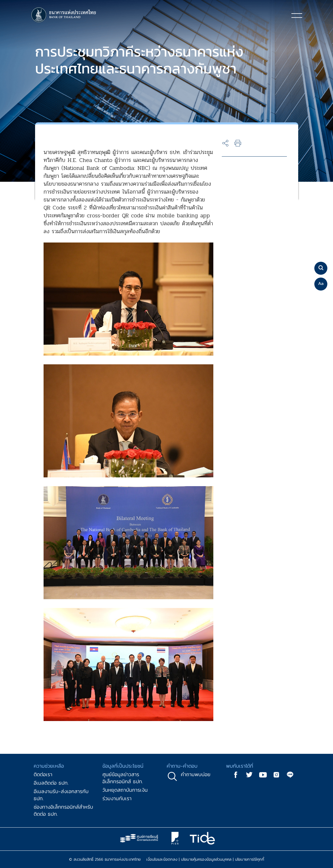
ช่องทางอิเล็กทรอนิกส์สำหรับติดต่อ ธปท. (63, 810)
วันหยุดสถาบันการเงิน (125, 790)
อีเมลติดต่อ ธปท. (51, 783)
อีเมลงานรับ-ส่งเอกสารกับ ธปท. (61, 795)
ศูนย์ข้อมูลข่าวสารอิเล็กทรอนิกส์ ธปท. (123, 778)
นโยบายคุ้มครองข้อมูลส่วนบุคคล (206, 859)
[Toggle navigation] (297, 15)
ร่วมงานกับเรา (117, 798)
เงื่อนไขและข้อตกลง (162, 859)
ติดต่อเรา (43, 774)
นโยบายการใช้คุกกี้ (250, 859)
